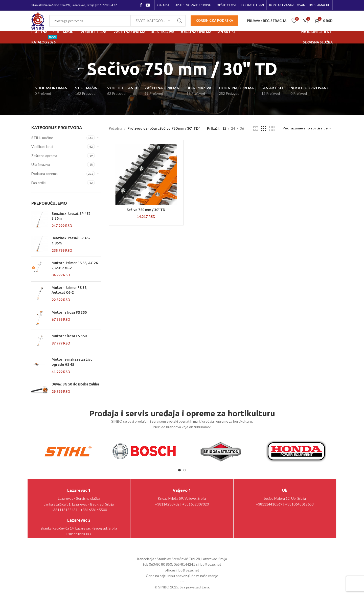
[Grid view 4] (272, 129)
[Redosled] (307, 129)
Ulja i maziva (41, 164)
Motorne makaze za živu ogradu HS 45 (72, 362)
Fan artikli (39, 183)
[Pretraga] (117, 21)
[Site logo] (38, 20)
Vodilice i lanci (42, 146)
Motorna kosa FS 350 (69, 336)
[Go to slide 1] (179, 470)
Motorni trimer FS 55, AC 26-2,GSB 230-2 (75, 265)
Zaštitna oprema (44, 156)
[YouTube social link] (148, 5)
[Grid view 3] (264, 129)
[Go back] (81, 69)
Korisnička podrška (214, 20)
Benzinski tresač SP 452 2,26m (71, 216)
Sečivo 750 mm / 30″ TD (146, 210)
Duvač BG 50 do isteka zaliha (75, 384)
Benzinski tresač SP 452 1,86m (71, 241)
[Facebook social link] (141, 5)
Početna (115, 128)
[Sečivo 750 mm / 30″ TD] (146, 175)
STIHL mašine (42, 138)
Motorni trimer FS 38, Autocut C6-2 (70, 290)
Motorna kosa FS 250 (69, 312)
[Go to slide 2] (185, 470)
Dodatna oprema (44, 174)
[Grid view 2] (256, 129)
